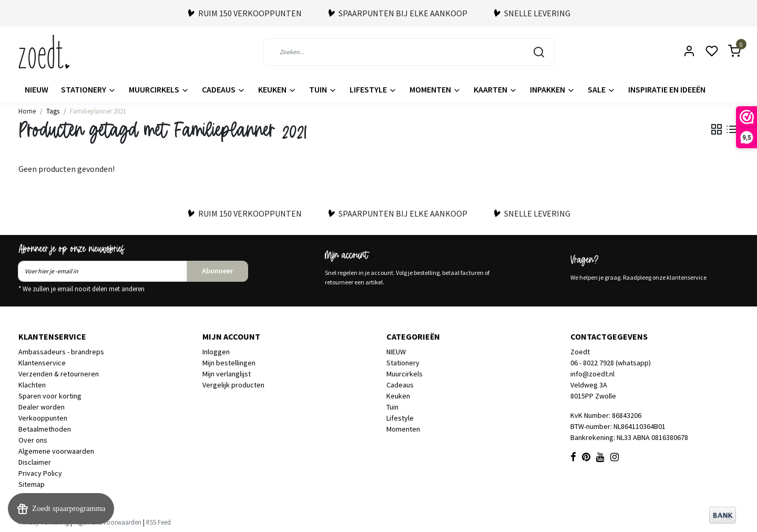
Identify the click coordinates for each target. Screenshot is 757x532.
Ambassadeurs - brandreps (61, 352)
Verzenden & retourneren (59, 374)
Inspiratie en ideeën (667, 89)
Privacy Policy (40, 473)
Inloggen (216, 352)
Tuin (323, 89)
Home (27, 111)
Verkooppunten (43, 418)
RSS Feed (158, 522)
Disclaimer (35, 462)
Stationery (89, 89)
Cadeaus (224, 89)
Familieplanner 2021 (98, 111)
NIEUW (37, 89)
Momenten (435, 89)
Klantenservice (42, 363)
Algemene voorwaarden (56, 451)
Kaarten (495, 89)
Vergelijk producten (233, 385)
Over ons (33, 440)
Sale (602, 89)
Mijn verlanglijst (227, 374)
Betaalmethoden (45, 429)
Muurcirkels (159, 89)
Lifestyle (373, 89)
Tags (53, 111)
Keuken (277, 89)
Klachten (32, 385)
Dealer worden (42, 407)
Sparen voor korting (50, 396)
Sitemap (32, 484)
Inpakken (553, 89)
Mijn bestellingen (229, 363)
